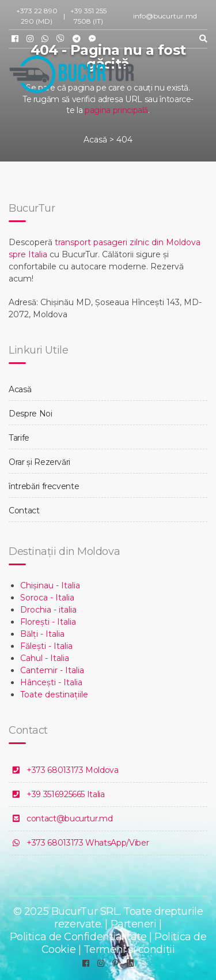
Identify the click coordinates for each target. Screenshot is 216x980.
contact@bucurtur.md (69, 818)
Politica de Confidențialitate (78, 937)
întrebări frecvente (44, 486)
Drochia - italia (48, 610)
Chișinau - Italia (50, 585)
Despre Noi (31, 414)
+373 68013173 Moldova (73, 770)
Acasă (95, 140)
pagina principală (116, 110)
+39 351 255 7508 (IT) (88, 16)
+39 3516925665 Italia (66, 794)
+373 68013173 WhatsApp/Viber (88, 843)
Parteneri (134, 924)
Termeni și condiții (129, 949)
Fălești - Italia (46, 646)
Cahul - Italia (45, 658)
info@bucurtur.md (165, 16)
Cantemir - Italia (52, 670)
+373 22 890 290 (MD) (37, 16)
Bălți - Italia (42, 634)
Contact (24, 510)
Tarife (19, 438)
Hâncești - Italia (51, 682)
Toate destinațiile (54, 694)
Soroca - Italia (47, 598)
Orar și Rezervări (39, 462)
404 (124, 140)
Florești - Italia (48, 622)
